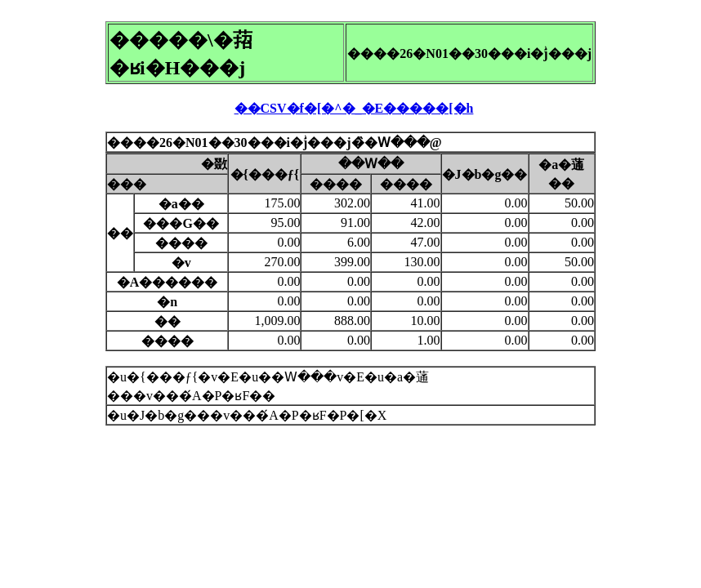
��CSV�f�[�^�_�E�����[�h (354, 108)
